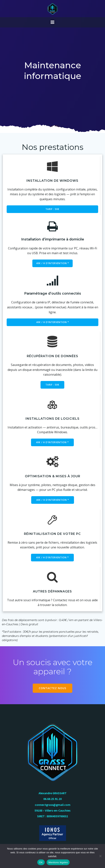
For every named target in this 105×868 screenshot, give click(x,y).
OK (41, 862)
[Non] (100, 856)
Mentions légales (58, 862)
